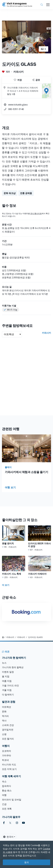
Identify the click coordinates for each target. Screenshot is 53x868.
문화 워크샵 (10, 193)
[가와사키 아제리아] (40, 567)
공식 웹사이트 (36, 213)
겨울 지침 (7, 690)
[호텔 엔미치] (14, 537)
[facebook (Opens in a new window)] (4, 823)
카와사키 (19, 72)
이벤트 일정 (8, 672)
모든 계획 (7, 809)
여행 (4, 795)
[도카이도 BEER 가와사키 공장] (40, 538)
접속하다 (7, 786)
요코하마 (7, 751)
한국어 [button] (8, 837)
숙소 (4, 781)
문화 (4, 711)
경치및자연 (8, 730)
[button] (23, 529)
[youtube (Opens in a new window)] (23, 823)
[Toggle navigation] (48, 5)
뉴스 (4, 663)
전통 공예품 (26, 193)
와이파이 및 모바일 (12, 800)
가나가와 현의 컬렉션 (13, 667)
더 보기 (6, 585)
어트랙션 (7, 707)
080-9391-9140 (16, 109)
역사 (4, 721)
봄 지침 (6, 676)
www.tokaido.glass (18, 105)
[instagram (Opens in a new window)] (17, 823)
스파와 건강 (8, 725)
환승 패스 (7, 791)
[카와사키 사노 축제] (14, 567)
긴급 (4, 804)
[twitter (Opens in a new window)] (10, 823)
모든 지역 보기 (9, 769)
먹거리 (5, 716)
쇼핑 (4, 734)
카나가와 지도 (9, 765)
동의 (27, 862)
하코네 (5, 760)
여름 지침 (7, 681)
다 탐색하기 (8, 695)
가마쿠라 (7, 755)
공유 (36, 80)
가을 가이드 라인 (10, 685)
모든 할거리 (8, 739)
